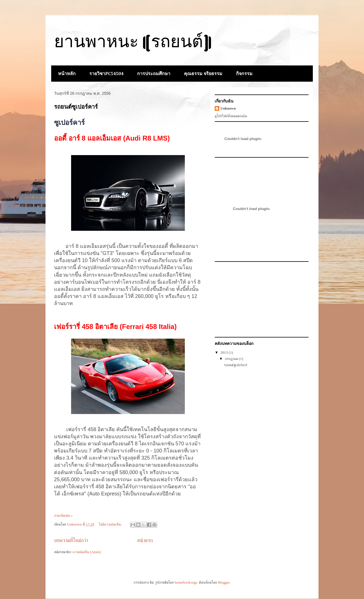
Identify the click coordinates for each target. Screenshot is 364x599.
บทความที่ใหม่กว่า (71, 540)
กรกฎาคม (232, 359)
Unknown (228, 108)
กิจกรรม (244, 74)
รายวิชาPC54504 (106, 74)
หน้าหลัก (67, 74)
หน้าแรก (145, 540)
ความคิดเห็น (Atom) (87, 552)
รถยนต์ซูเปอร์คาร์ (76, 107)
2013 (225, 352)
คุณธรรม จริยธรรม (203, 74)
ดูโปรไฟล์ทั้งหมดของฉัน (231, 116)
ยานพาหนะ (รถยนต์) (133, 43)
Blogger (224, 582)
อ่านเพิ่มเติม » (63, 515)
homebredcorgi (186, 582)
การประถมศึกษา (154, 74)
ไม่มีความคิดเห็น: (111, 524)
